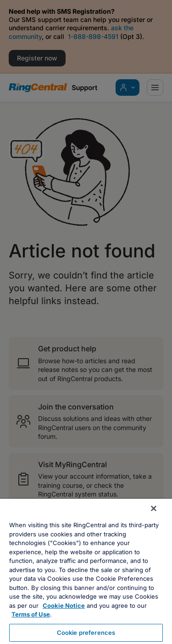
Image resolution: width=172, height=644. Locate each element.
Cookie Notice (64, 606)
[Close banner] (154, 508)
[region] (86, 571)
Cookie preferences (86, 633)
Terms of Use (31, 614)
